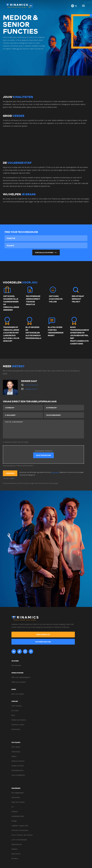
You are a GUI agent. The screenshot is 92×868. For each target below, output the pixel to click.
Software (15, 812)
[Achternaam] (64, 408)
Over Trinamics (17, 706)
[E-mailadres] (23, 415)
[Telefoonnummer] (64, 415)
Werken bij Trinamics (19, 720)
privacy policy (55, 472)
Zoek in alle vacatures (46, 252)
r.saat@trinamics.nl (31, 389)
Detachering (16, 729)
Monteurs (15, 859)
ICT (13, 807)
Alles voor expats (18, 694)
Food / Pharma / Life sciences (22, 835)
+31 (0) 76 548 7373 (31, 385)
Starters (14, 757)
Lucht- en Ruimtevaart (19, 840)
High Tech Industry (18, 802)
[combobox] (46, 238)
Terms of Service (50, 483)
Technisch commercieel (20, 830)
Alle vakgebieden (18, 793)
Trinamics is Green (18, 725)
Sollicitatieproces (17, 771)
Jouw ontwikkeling (18, 775)
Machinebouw (17, 845)
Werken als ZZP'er (18, 766)
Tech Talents (16, 747)
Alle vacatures (16, 666)
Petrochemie (16, 854)
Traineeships (16, 752)
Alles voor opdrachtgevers (21, 678)
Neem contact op (43, 635)
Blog (13, 715)
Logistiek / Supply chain (20, 826)
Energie (14, 821)
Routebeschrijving (43, 642)
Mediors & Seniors (18, 761)
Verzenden (10, 473)
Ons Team (15, 711)
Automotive (16, 798)
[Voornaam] (23, 408)
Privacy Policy (38, 483)
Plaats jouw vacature (19, 682)
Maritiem (14, 849)
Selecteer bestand (43, 455)
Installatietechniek (18, 816)
